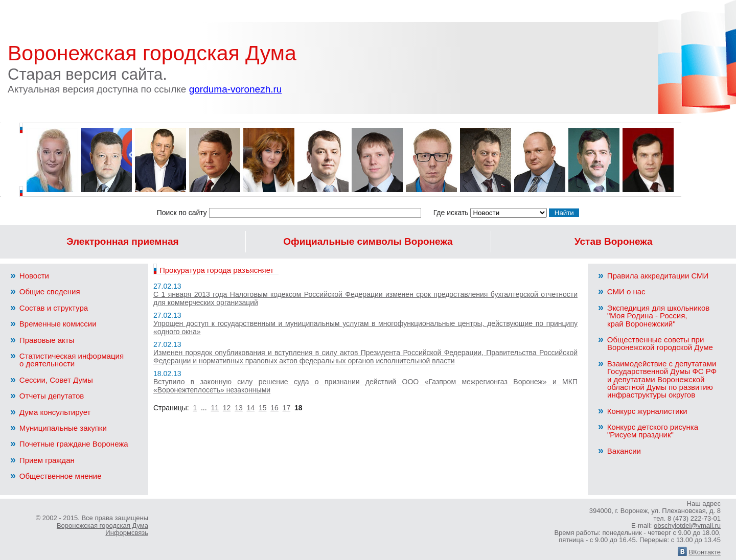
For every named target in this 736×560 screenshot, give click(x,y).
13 (239, 408)
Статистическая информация (77, 360)
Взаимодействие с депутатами (664, 379)
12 (227, 408)
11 (215, 408)
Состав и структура (49, 308)
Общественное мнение (56, 476)
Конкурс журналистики (643, 411)
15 (263, 408)
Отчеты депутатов (47, 396)
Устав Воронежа (614, 241)
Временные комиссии (53, 324)
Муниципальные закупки (59, 428)
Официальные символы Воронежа (368, 241)
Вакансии (619, 451)
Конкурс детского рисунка (664, 431)
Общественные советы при (664, 343)
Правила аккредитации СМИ (653, 276)
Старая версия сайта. (145, 80)
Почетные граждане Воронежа (69, 444)
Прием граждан (42, 460)
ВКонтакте (699, 552)
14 (251, 408)
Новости (30, 276)
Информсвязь (127, 533)
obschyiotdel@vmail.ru (687, 526)
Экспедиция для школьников (664, 316)
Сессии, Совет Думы (52, 380)
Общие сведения (45, 291)
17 (287, 408)
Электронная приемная (123, 241)
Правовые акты (42, 340)
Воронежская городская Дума (152, 53)
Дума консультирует (50, 412)
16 (274, 408)
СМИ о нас (622, 291)
